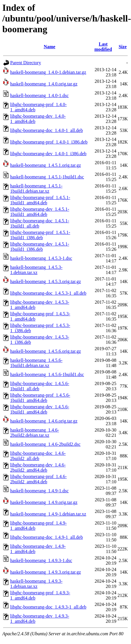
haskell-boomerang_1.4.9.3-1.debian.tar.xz (36, 584)
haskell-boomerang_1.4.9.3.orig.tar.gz (46, 572)
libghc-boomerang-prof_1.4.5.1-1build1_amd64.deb (40, 200)
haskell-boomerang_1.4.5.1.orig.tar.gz (46, 165)
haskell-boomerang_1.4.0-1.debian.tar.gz (48, 72)
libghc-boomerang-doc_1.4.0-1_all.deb (46, 130)
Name (49, 47)
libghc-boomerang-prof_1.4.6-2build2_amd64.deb (38, 479)
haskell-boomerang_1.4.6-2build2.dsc (45, 444)
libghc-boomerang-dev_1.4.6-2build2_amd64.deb (38, 467)
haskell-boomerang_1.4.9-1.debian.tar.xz (48, 514)
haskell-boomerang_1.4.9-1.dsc (39, 491)
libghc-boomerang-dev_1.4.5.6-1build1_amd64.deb (40, 409)
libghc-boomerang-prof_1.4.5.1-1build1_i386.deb (40, 235)
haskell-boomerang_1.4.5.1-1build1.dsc (47, 177)
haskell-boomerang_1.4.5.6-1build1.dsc (47, 374)
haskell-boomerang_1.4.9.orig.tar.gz (44, 502)
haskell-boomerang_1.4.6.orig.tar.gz (44, 421)
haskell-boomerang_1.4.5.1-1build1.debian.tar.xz (36, 188)
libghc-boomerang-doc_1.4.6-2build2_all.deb (38, 456)
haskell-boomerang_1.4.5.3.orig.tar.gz (46, 281)
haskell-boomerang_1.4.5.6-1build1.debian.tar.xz (36, 363)
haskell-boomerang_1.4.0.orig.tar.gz (44, 84)
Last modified (103, 47)
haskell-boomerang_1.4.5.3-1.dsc (41, 258)
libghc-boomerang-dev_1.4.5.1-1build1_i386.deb (40, 247)
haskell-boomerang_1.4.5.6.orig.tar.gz (46, 351)
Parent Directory (26, 63)
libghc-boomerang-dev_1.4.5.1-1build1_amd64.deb (40, 212)
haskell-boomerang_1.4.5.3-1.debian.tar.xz (36, 270)
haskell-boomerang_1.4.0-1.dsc (39, 95)
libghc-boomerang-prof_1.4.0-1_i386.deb (49, 142)
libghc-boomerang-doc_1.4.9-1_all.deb (46, 537)
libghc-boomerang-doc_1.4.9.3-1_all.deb (48, 607)
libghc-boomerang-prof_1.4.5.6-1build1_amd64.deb (40, 398)
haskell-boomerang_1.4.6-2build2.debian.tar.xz (35, 433)
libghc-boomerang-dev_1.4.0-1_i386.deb (48, 154)
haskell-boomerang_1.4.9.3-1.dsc (41, 560)
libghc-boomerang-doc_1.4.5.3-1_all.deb (48, 293)
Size (123, 47)
